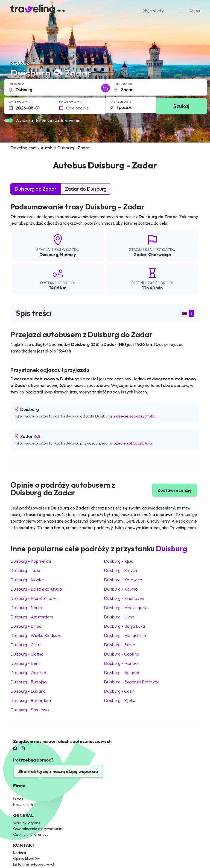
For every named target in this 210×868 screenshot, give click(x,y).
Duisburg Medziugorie (126, 608)
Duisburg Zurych (120, 570)
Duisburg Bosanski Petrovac (132, 682)
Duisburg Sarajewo (30, 710)
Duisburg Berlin (26, 663)
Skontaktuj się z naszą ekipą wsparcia (58, 771)
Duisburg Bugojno (29, 682)
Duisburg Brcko (120, 645)
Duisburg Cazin (119, 691)
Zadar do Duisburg (86, 189)
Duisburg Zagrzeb (28, 673)
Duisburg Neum (26, 608)
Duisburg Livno (119, 617)
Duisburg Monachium (125, 635)
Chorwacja (160, 254)
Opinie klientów (27, 858)
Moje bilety (149, 10)
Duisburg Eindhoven (124, 598)
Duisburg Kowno (121, 589)
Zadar (140, 254)
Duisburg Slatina (27, 654)
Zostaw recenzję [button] (175, 490)
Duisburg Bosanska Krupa (36, 589)
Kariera (20, 853)
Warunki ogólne (27, 823)
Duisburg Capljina (122, 654)
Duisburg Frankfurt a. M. (34, 598)
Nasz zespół (24, 805)
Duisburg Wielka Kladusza (36, 635)
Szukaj (181, 106)
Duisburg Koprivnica (31, 561)
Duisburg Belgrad (122, 673)
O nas (18, 799)
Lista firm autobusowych (34, 864)
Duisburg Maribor (122, 663)
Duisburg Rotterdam (31, 700)
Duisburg (49, 254)
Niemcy (68, 254)
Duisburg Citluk (26, 645)
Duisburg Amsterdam (32, 617)
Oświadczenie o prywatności (38, 829)
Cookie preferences (31, 834)
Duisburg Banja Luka (124, 626)
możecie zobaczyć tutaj (134, 416)
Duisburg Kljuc (119, 561)
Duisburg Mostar (27, 580)
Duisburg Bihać (26, 626)
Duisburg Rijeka (120, 700)
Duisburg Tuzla (25, 570)
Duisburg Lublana (28, 691)
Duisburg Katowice (123, 580)
